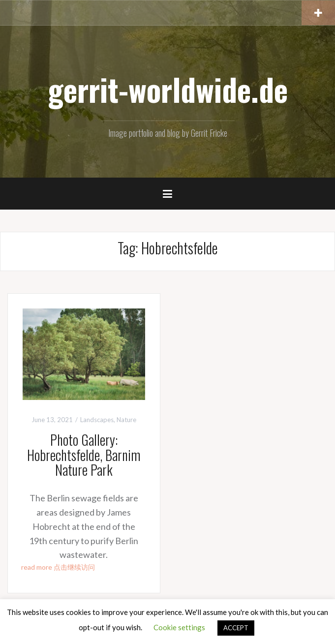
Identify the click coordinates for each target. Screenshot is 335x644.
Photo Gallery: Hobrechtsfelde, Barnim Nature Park (84, 455)
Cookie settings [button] (179, 627)
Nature (126, 420)
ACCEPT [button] (236, 628)
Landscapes (97, 420)
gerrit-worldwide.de (168, 89)
